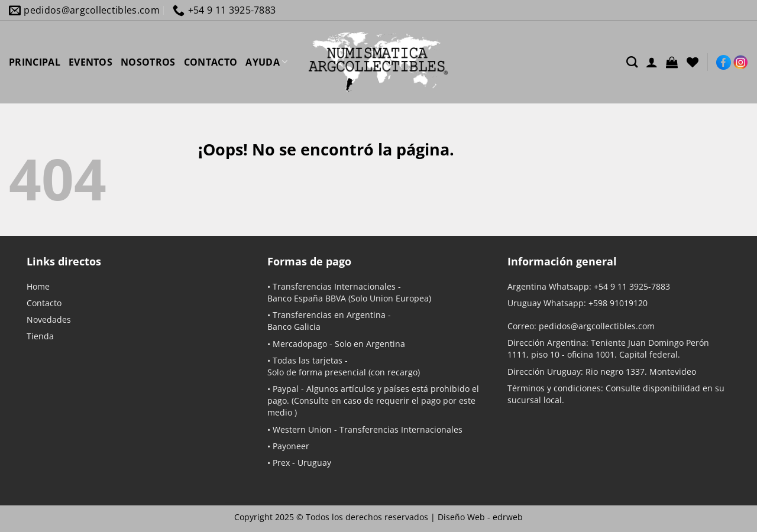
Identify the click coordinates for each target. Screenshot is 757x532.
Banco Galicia (294, 327)
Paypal (286, 389)
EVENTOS (90, 62)
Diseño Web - (480, 517)
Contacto (44, 303)
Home (38, 286)
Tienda (40, 336)
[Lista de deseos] (693, 62)
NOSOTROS (148, 62)
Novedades (49, 319)
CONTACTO (211, 62)
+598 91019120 (618, 303)
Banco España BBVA (307, 298)
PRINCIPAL (35, 62)
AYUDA (266, 62)
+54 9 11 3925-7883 (632, 286)
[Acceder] (652, 62)
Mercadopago (300, 344)
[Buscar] (632, 62)
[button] (672, 62)
